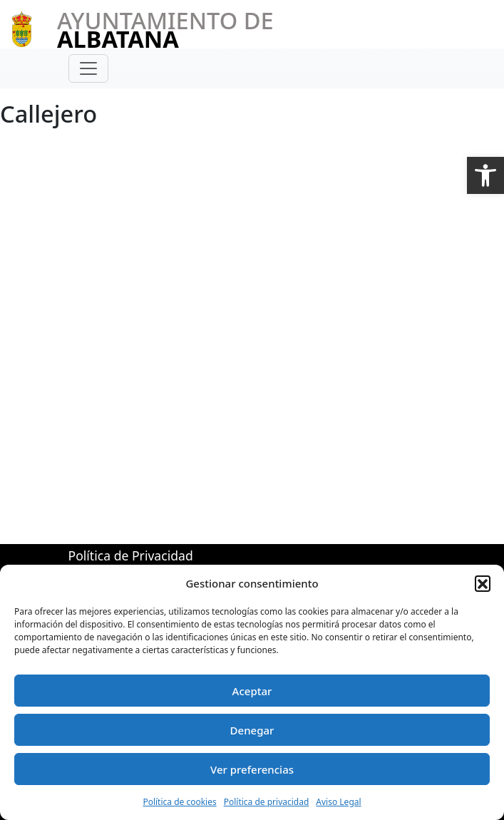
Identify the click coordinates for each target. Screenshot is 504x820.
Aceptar (252, 691)
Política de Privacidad (131, 555)
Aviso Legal (338, 802)
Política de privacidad (267, 802)
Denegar (252, 730)
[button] (485, 175)
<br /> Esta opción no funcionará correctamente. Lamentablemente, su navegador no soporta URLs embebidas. (243, 312)
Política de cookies (179, 802)
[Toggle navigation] (88, 68)
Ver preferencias (252, 769)
